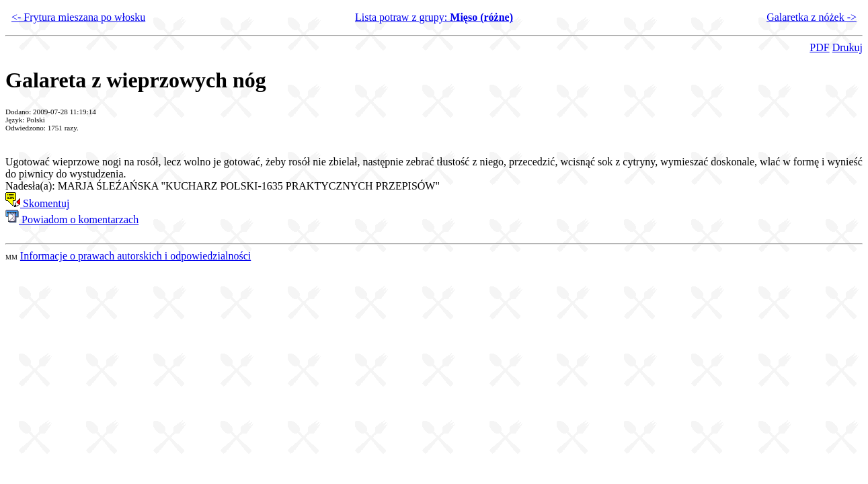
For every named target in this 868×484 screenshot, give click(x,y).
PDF (819, 47)
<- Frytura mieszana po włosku (78, 17)
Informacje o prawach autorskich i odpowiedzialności (135, 256)
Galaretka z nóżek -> (812, 17)
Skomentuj (37, 203)
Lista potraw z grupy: (434, 17)
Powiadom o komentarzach (72, 219)
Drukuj (847, 47)
